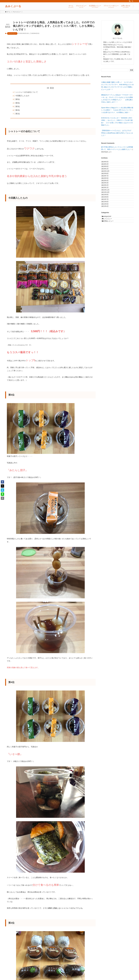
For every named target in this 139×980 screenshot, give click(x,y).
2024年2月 (107, 167)
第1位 (18, 114)
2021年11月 (108, 216)
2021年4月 (107, 247)
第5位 (18, 99)
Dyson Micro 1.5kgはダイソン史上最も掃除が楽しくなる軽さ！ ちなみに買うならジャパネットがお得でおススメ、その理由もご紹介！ (117, 110)
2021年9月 (107, 225)
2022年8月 (107, 185)
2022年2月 (107, 207)
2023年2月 (107, 176)
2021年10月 (108, 221)
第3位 (18, 106)
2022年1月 (107, 212)
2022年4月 (107, 198)
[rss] (130, 1)
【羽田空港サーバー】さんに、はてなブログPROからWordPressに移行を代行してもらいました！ (117, 133)
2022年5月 (107, 194)
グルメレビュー (12, 33)
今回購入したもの (22, 96)
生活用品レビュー (110, 268)
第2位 (18, 110)
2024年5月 (107, 163)
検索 (132, 70)
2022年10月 (108, 181)
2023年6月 (107, 172)
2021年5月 (107, 243)
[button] (2, 482)
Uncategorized (109, 259)
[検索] (132, 1)
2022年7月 (107, 190)
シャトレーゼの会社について (27, 92)
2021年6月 (107, 238)
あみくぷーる (13, 6)
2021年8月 (107, 230)
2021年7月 (107, 234)
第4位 (18, 103)
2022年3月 (107, 203)
